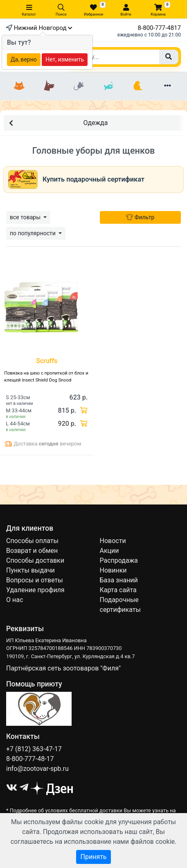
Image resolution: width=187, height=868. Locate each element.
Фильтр (140, 217)
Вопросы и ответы (35, 580)
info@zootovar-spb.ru (37, 769)
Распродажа (119, 560)
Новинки (113, 570)
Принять (93, 857)
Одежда (58, 122)
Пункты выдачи (30, 570)
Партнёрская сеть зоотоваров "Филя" (63, 668)
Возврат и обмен (32, 551)
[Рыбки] (109, 86)
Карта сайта (118, 590)
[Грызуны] (79, 86)
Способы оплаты (32, 541)
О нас (15, 600)
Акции (109, 551)
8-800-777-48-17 (30, 759)
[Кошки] (19, 86)
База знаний (119, 580)
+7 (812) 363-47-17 (34, 749)
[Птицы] (138, 86)
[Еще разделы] (168, 86)
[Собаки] (49, 86)
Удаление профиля (35, 590)
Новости (113, 541)
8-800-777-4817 (159, 28)
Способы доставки (35, 560)
